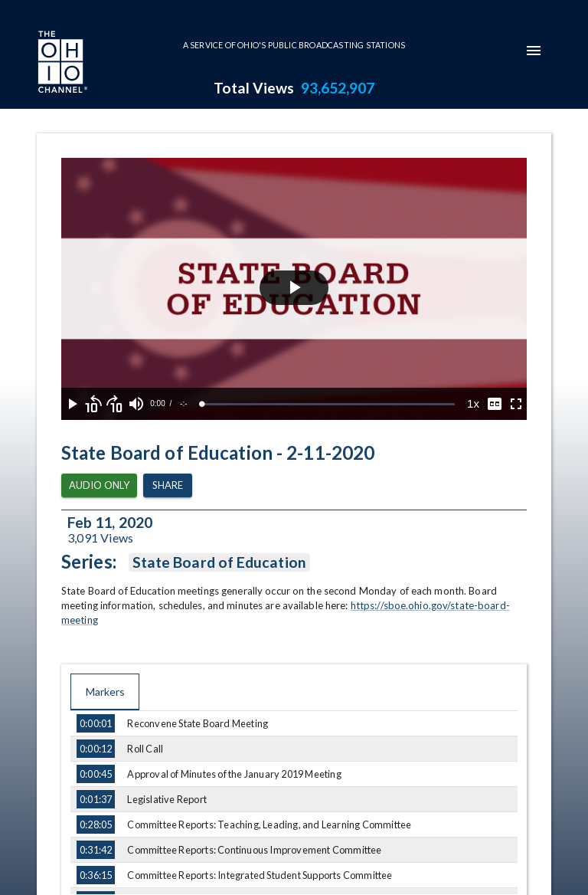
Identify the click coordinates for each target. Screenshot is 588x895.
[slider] (328, 404)
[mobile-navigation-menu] (534, 51)
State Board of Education (219, 562)
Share (168, 485)
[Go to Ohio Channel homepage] (61, 64)
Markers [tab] (105, 692)
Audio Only (99, 485)
